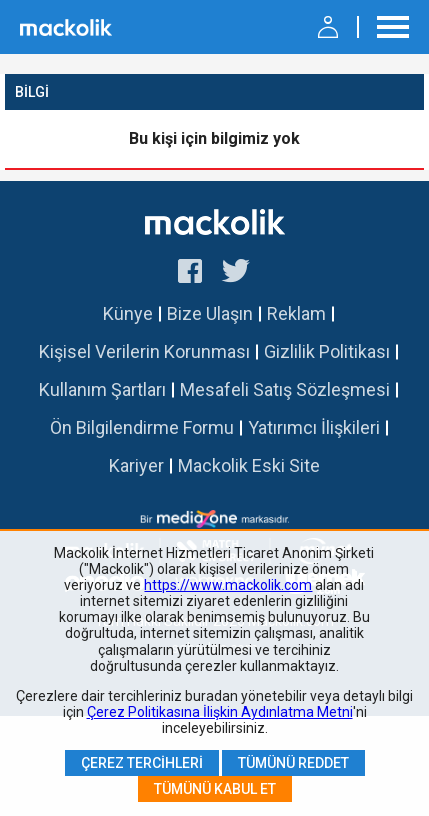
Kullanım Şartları (102, 389)
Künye (128, 313)
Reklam (296, 313)
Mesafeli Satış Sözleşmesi (285, 389)
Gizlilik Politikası (327, 351)
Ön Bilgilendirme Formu (142, 427)
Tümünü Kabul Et (215, 789)
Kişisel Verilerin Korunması (144, 351)
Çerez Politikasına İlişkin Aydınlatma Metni (220, 712)
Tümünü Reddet (293, 763)
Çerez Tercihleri (142, 763)
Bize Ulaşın (210, 313)
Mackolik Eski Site (249, 465)
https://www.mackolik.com (228, 585)
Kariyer (136, 465)
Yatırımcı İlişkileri (314, 427)
